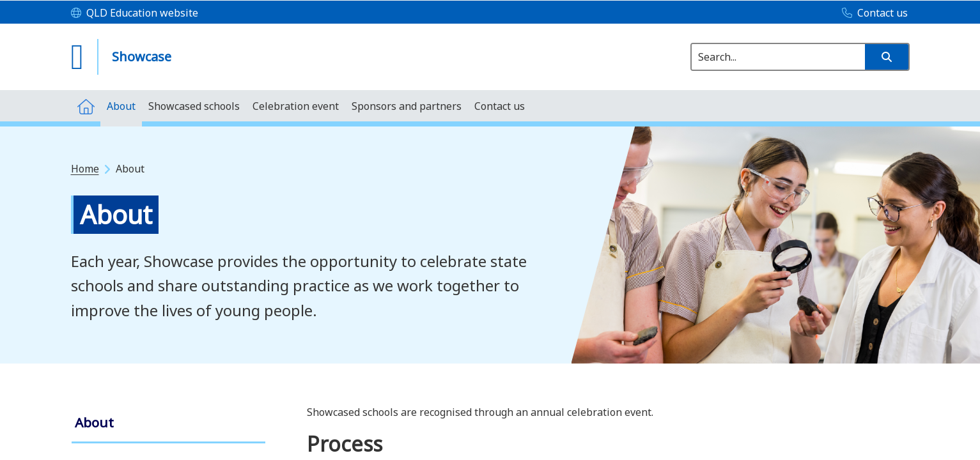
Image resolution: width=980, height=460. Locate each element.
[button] (887, 57)
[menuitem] (86, 106)
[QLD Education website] (135, 13)
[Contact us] (872, 13)
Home (85, 169)
